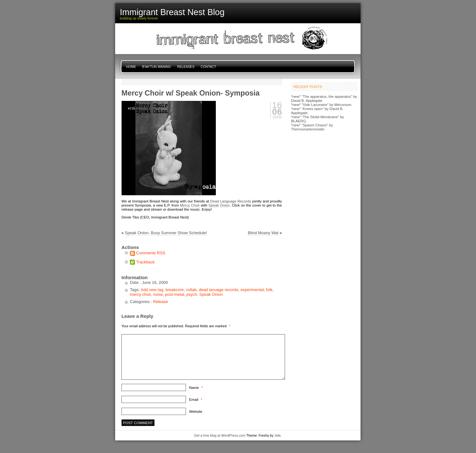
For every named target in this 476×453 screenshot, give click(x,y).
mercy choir (140, 294)
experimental (252, 290)
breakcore (175, 290)
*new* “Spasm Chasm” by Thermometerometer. (312, 127)
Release (160, 302)
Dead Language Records (231, 201)
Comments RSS (151, 253)
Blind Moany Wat (263, 233)
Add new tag (152, 290)
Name (196, 387)
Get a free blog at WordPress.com (220, 435)
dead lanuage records (218, 290)
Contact (208, 67)
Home (131, 67)
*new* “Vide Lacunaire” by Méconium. (322, 105)
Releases (186, 67)
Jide (278, 435)
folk (269, 290)
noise (158, 294)
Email (196, 399)
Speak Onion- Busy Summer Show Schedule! (166, 233)
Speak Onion (219, 205)
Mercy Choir (190, 205)
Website (196, 411)
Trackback (145, 262)
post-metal (175, 294)
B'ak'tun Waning (157, 67)
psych (192, 294)
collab (191, 290)
